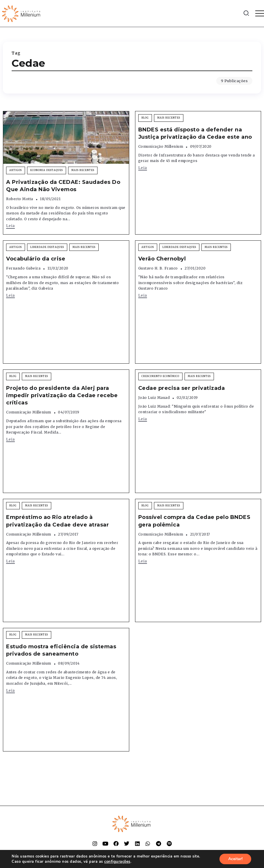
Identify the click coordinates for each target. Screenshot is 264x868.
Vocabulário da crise (36, 259)
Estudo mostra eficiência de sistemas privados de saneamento (61, 650)
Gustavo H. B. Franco (158, 268)
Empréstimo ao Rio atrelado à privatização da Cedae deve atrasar (57, 521)
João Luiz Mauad (154, 398)
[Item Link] (66, 138)
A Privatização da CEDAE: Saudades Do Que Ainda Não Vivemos (63, 186)
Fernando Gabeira (23, 268)
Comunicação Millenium (161, 146)
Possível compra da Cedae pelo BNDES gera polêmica (194, 521)
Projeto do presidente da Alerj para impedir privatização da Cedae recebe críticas (62, 395)
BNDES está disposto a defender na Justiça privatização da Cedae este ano (195, 133)
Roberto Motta (20, 199)
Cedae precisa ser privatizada (182, 388)
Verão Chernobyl (162, 259)
